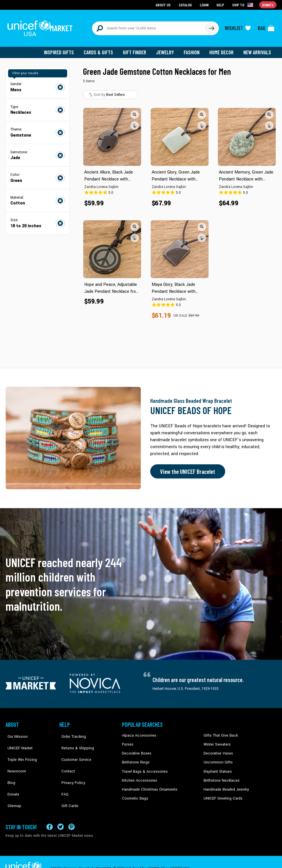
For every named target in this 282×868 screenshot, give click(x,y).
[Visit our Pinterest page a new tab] (72, 813)
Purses (128, 741)
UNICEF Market (17, 741)
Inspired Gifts (63, 49)
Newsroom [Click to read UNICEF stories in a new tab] (14, 759)
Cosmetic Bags (134, 794)
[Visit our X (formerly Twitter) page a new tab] (61, 813)
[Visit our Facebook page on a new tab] (50, 813)
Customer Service (73, 750)
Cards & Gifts (102, 49)
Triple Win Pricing (19, 750)
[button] (135, 111)
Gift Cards (67, 785)
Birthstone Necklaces (220, 776)
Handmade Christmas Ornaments (149, 785)
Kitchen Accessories (138, 776)
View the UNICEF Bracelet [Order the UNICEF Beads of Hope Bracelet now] (186, 468)
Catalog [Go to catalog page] (186, 4)
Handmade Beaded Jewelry (225, 785)
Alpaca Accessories (138, 732)
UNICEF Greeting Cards (222, 794)
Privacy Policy (70, 767)
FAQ (63, 776)
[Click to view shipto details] (244, 5)
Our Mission (15, 732)
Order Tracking (71, 732)
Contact (66, 759)
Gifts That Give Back (220, 732)
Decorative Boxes (136, 750)
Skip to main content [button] (141, 0)
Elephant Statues (217, 767)
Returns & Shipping (75, 741)
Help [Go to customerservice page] (221, 4)
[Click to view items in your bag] (266, 27)
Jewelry (167, 49)
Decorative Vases (217, 750)
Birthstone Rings (135, 759)
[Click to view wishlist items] (238, 27)
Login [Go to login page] (205, 4)
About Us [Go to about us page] (164, 4)
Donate (11, 776)
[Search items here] (149, 27)
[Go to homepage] (42, 27)
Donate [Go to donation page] (268, 4)
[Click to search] (211, 27)
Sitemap (12, 785)
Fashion (193, 49)
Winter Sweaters (216, 741)
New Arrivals (258, 49)
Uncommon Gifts (217, 759)
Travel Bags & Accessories (143, 767)
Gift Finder (137, 49)
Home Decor (222, 49)
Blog (9, 767)
